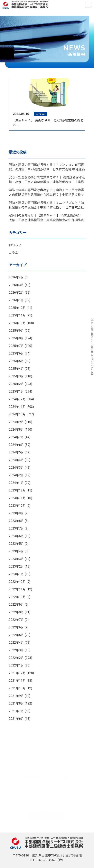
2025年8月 (16, 338)
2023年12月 (17, 490)
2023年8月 (16, 521)
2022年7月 (16, 620)
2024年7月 (16, 437)
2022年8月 (16, 612)
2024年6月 (16, 445)
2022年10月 (17, 597)
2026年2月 (16, 293)
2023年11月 (17, 498)
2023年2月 (16, 566)
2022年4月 (16, 643)
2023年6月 (16, 536)
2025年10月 (17, 323)
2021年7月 (16, 711)
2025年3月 (16, 376)
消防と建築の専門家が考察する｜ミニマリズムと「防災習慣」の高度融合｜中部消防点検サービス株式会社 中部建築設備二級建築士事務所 (46, 207)
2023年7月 (16, 528)
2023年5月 (16, 544)
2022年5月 (16, 635)
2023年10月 (17, 506)
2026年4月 (16, 277)
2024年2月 (16, 475)
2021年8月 (16, 703)
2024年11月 (17, 407)
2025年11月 (17, 315)
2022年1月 (16, 665)
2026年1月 (16, 300)
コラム (14, 253)
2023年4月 (16, 551)
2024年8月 (16, 430)
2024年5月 (16, 452)
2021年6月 (16, 719)
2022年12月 (17, 582)
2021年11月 (17, 681)
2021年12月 (17, 673)
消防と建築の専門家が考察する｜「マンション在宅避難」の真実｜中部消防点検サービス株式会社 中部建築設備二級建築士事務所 (47, 169)
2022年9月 (16, 605)
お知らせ (15, 245)
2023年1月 (16, 574)
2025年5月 (16, 361)
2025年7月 (16, 346)
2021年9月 (16, 696)
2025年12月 (17, 308)
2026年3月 (16, 285)
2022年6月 (16, 627)
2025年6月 (16, 353)
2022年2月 (16, 658)
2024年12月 (17, 399)
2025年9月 (16, 331)
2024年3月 (16, 468)
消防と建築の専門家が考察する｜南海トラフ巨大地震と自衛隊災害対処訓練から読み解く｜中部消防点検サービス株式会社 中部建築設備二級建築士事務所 (46, 195)
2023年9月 (16, 513)
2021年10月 (17, 688)
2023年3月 (16, 559)
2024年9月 (16, 422)
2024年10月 (17, 414)
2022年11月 (17, 589)
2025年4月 (16, 369)
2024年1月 (16, 483)
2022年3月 (16, 650)
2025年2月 (16, 384)
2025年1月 (16, 391)
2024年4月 (16, 460)
